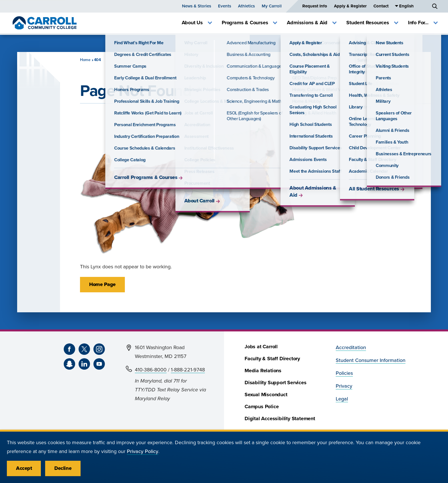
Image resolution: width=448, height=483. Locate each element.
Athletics (246, 6)
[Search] (435, 6)
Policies (344, 373)
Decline (63, 468)
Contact (381, 6)
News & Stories (197, 6)
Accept (24, 468)
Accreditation (351, 348)
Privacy (344, 386)
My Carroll (272, 6)
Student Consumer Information (371, 360)
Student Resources (372, 23)
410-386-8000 (151, 370)
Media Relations (263, 371)
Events (225, 6)
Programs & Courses (249, 23)
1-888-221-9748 (188, 370)
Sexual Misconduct (266, 395)
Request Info (315, 6)
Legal (342, 399)
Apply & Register (350, 6)
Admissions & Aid (312, 23)
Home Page (102, 284)
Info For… (423, 23)
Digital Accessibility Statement (280, 419)
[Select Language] (413, 6)
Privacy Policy (143, 451)
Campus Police (262, 407)
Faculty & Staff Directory (272, 359)
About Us (197, 23)
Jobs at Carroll (261, 347)
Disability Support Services (276, 383)
